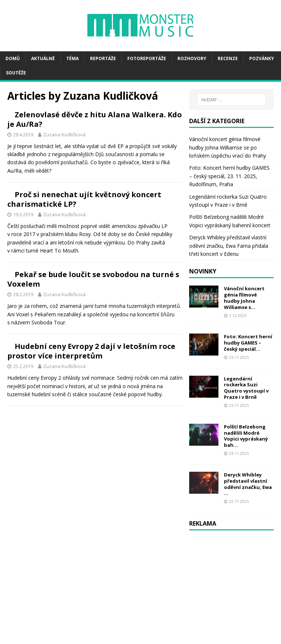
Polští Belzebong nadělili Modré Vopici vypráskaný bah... (246, 436)
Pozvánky (262, 58)
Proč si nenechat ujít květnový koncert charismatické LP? (140, 246)
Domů (13, 58)
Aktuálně (43, 58)
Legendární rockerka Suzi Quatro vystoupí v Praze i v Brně (246, 388)
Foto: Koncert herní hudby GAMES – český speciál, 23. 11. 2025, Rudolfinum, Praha (229, 176)
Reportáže (103, 58)
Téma (72, 58)
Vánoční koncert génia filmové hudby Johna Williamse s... (244, 298)
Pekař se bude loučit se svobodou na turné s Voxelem (141, 369)
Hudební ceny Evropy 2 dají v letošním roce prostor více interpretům (141, 480)
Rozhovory (192, 58)
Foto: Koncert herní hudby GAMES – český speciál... (248, 343)
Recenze (228, 58)
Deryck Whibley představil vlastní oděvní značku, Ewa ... (248, 484)
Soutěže (16, 73)
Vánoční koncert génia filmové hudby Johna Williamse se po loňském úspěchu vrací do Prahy (228, 147)
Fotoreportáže (147, 58)
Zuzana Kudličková (158, 144)
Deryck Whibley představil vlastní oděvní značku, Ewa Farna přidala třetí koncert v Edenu (229, 246)
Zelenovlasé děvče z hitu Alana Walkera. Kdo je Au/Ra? (138, 124)
